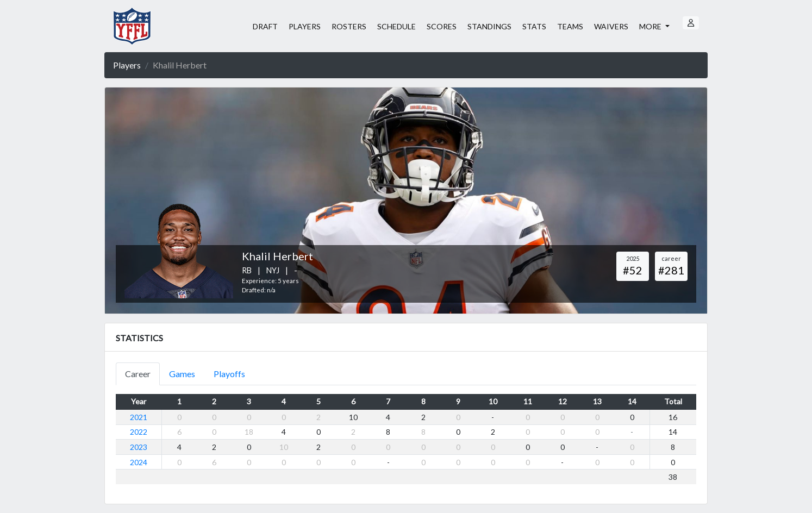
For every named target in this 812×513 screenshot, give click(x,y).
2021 (139, 417)
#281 (671, 270)
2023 (139, 447)
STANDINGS (489, 26)
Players (127, 65)
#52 (633, 270)
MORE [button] (651, 26)
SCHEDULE (396, 26)
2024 (139, 462)
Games (182, 374)
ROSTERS (349, 26)
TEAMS (570, 26)
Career (138, 374)
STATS (534, 26)
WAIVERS (611, 26)
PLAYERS (305, 26)
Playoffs (229, 374)
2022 (139, 432)
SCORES (442, 26)
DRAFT (265, 26)
